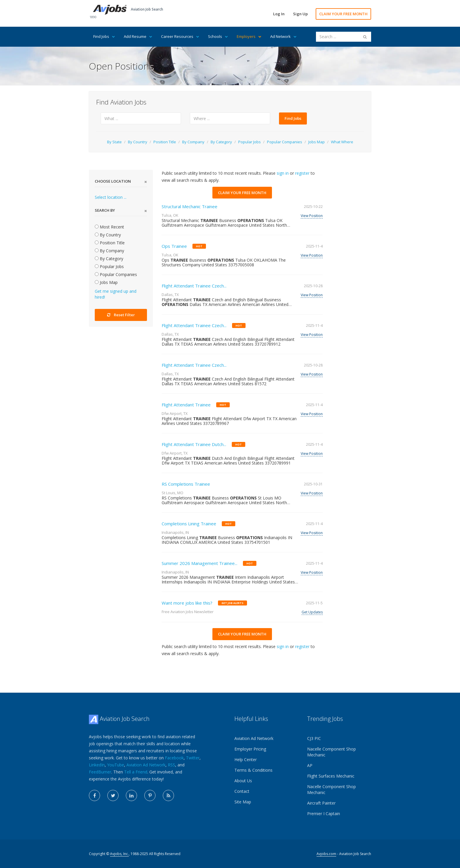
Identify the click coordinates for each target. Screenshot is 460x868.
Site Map (243, 802)
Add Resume (138, 36)
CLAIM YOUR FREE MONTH (343, 14)
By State (114, 142)
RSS (171, 765)
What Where (342, 142)
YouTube (116, 765)
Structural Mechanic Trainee (190, 206)
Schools (218, 36)
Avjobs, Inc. (119, 854)
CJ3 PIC (314, 738)
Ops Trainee (174, 246)
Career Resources (180, 36)
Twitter (193, 758)
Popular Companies (285, 142)
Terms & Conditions (253, 770)
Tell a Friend (136, 772)
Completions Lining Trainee (189, 524)
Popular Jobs (250, 142)
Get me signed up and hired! (116, 294)
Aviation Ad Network (146, 765)
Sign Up (300, 14)
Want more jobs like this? (187, 603)
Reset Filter (121, 315)
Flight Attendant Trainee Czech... (194, 286)
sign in (283, 173)
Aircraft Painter (321, 803)
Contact (242, 791)
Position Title (165, 142)
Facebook (174, 758)
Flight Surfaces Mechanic (331, 776)
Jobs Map (317, 142)
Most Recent (109, 227)
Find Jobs (104, 36)
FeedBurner (100, 772)
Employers (249, 36)
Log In (279, 14)
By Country (138, 142)
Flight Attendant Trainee (186, 405)
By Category (221, 142)
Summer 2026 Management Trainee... (199, 563)
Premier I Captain (324, 814)
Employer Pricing (250, 749)
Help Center (246, 759)
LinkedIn (97, 765)
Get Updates (312, 612)
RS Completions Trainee (186, 484)
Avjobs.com (326, 854)
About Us (243, 781)
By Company (193, 142)
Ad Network (283, 36)
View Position (312, 216)
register (302, 173)
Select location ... (111, 197)
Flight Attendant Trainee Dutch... (194, 444)
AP (310, 765)
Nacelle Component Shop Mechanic (332, 752)
